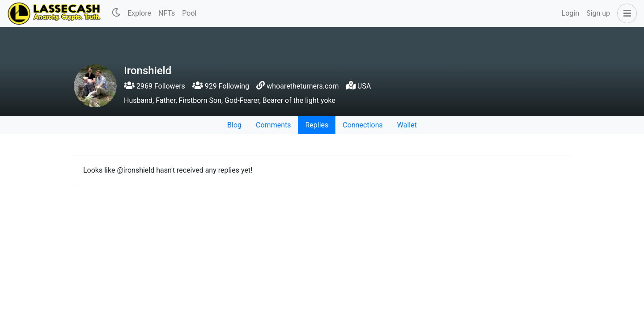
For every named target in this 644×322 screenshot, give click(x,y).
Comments (273, 125)
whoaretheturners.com (303, 86)
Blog (234, 125)
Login (570, 13)
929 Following (221, 86)
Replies (317, 125)
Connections (362, 125)
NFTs (167, 13)
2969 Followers (155, 86)
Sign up (598, 13)
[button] (625, 13)
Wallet (407, 125)
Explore (139, 13)
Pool (189, 13)
